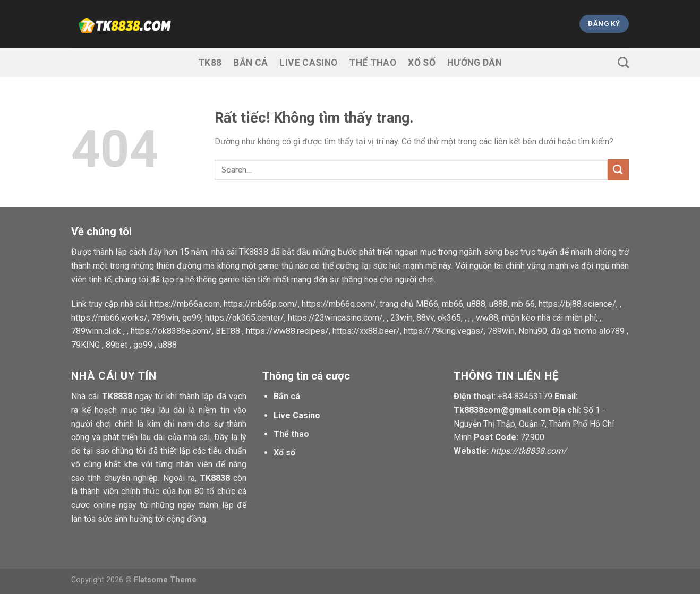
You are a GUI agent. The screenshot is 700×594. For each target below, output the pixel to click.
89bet (117, 345)
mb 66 (523, 304)
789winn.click (96, 331)
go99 (192, 318)
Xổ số (422, 63)
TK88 (210, 63)
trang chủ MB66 (409, 304)
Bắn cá (250, 63)
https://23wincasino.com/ (335, 318)
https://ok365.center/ (245, 318)
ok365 (449, 318)
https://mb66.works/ (109, 318)
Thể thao (373, 63)
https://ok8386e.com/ (171, 331)
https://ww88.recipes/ (287, 331)
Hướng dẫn (475, 63)
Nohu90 (533, 331)
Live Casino (308, 63)
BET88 (228, 331)
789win (165, 318)
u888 (476, 304)
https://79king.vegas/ (444, 331)
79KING (86, 345)
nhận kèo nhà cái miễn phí (549, 318)
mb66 (453, 304)
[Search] (623, 62)
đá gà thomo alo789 (588, 331)
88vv (425, 318)
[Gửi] (618, 170)
